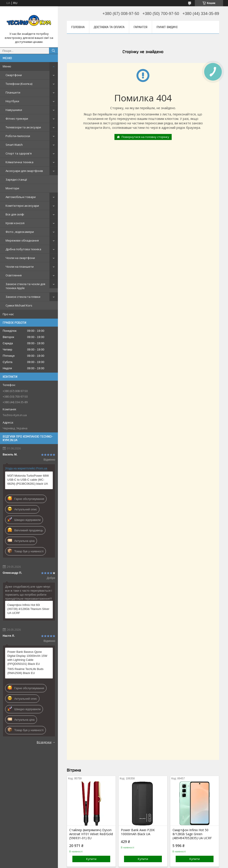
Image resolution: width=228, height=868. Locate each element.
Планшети (13, 92)
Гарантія (140, 27)
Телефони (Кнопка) (19, 84)
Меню (7, 66)
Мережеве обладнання (22, 240)
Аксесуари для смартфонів (24, 171)
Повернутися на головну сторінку (145, 137)
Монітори (12, 188)
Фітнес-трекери (17, 119)
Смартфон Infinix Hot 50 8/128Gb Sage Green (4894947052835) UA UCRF (192, 834)
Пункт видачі (167, 27)
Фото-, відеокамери (20, 232)
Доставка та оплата (109, 27)
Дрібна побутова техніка (23, 249)
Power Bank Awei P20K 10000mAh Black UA (138, 832)
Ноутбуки (12, 101)
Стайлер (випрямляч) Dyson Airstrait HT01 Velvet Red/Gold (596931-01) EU (91, 834)
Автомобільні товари (21, 197)
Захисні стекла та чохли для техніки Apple (25, 286)
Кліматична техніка (19, 162)
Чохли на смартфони (20, 258)
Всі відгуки (44, 742)
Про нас (8, 314)
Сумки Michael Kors (19, 305)
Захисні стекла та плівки (23, 297)
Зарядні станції (16, 179)
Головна (78, 27)
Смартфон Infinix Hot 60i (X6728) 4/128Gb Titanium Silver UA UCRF (28, 609)
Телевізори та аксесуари (23, 127)
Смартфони (14, 75)
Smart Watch (14, 145)
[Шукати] (53, 51)
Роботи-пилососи (18, 136)
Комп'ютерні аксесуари (22, 206)
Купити (91, 859)
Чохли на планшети (20, 267)
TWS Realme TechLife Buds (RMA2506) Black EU (25, 671)
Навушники (14, 110)
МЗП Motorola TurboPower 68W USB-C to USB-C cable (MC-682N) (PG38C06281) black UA (28, 480)
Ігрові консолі (15, 223)
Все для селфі (15, 214)
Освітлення (14, 275)
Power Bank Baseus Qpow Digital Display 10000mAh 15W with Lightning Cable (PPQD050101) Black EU (27, 658)
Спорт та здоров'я (19, 153)
